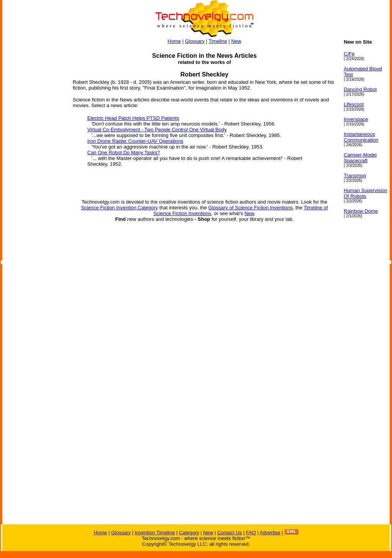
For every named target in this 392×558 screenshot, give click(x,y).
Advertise (270, 533)
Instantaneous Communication (361, 137)
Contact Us (229, 533)
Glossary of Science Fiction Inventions (250, 208)
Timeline (218, 41)
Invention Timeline (155, 533)
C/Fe (349, 54)
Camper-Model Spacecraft (360, 158)
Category (189, 533)
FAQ (251, 533)
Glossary (195, 41)
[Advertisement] (33, 154)
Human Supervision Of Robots (365, 193)
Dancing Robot (360, 89)
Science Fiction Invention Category (120, 208)
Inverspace (356, 119)
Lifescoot (354, 104)
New (236, 41)
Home (174, 41)
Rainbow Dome (361, 211)
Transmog (355, 175)
